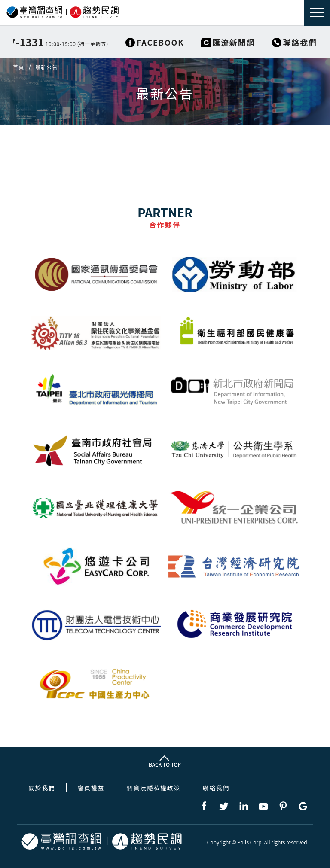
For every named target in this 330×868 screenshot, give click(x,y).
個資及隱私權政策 (154, 788)
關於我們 (42, 788)
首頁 (18, 67)
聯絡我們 (216, 788)
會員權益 (91, 788)
